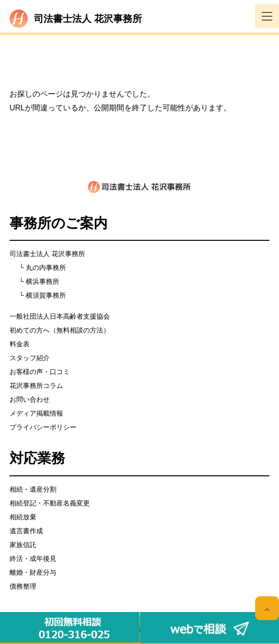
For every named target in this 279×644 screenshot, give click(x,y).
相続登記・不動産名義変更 (50, 503)
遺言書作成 (26, 531)
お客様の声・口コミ (40, 372)
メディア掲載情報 (36, 413)
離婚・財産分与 (33, 572)
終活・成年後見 (33, 558)
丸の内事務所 (46, 268)
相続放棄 (23, 517)
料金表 (20, 344)
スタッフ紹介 (30, 358)
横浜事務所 (43, 281)
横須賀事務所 (46, 295)
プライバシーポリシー (43, 427)
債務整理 (23, 586)
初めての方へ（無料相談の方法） (60, 330)
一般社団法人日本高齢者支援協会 (60, 316)
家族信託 (23, 545)
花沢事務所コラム (36, 386)
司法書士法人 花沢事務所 (47, 254)
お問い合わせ (30, 399)
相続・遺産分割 (33, 489)
